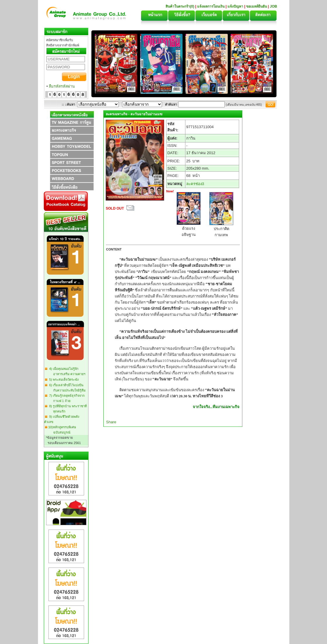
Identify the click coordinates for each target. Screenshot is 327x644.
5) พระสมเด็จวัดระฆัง (63, 380)
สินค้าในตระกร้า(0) (180, 6)
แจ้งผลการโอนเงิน (211, 6)
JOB (273, 6)
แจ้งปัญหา (235, 6)
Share (111, 422)
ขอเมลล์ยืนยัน (256, 6)
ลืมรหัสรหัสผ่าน (62, 86)
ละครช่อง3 (195, 184)
